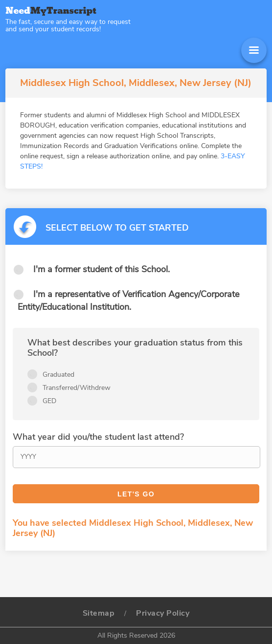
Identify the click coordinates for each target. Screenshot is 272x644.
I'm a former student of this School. (102, 269)
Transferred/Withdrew (77, 388)
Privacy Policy (163, 613)
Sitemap (99, 613)
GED (49, 401)
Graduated (58, 375)
